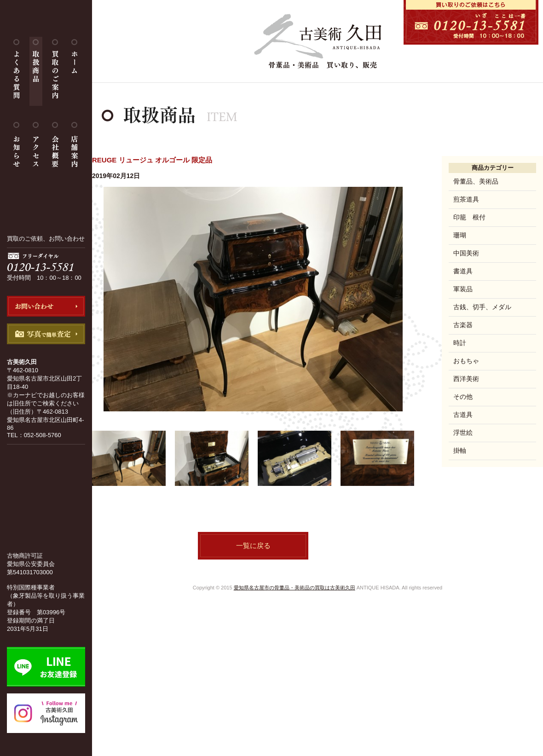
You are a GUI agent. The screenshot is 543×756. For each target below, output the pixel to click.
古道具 (463, 415)
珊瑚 (460, 235)
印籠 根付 (469, 217)
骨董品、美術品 (476, 181)
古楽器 (463, 325)
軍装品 (463, 289)
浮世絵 (463, 433)
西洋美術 (466, 379)
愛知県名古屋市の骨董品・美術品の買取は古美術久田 (295, 588)
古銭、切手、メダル (482, 307)
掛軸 (460, 450)
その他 (463, 397)
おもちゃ (466, 361)
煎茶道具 (466, 199)
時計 (460, 343)
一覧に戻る (253, 545)
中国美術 (466, 253)
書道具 (463, 271)
